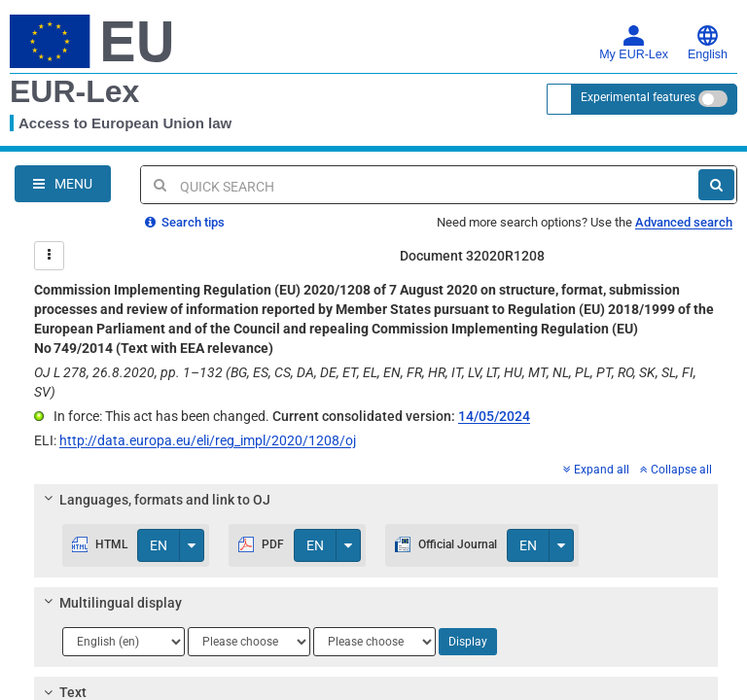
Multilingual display (110, 603)
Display (468, 642)
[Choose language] (124, 642)
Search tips (185, 222)
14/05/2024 (494, 416)
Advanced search (684, 222)
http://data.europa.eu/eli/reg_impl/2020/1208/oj (208, 440)
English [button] (708, 43)
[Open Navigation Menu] (63, 184)
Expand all (596, 470)
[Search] (716, 185)
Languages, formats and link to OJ (155, 500)
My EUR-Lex (634, 43)
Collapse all (676, 470)
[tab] (376, 500)
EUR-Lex (74, 91)
